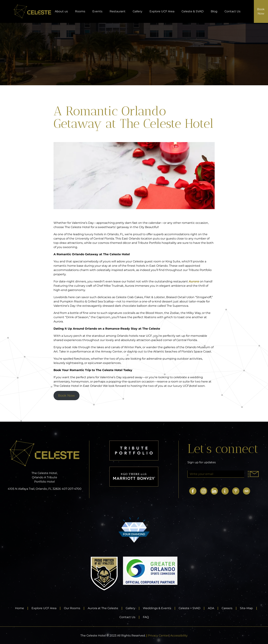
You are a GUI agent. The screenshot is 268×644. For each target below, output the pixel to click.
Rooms (80, 11)
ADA (211, 608)
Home (20, 608)
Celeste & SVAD (193, 11)
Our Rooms (72, 608)
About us (61, 11)
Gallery (137, 11)
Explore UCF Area (162, 11)
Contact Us (232, 11)
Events (97, 11)
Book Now (66, 396)
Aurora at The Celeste (103, 608)
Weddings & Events (157, 608)
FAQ (146, 617)
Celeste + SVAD (189, 608)
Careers (227, 608)
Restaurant (118, 11)
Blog (214, 11)
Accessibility (179, 636)
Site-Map (246, 608)
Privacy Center (158, 636)
